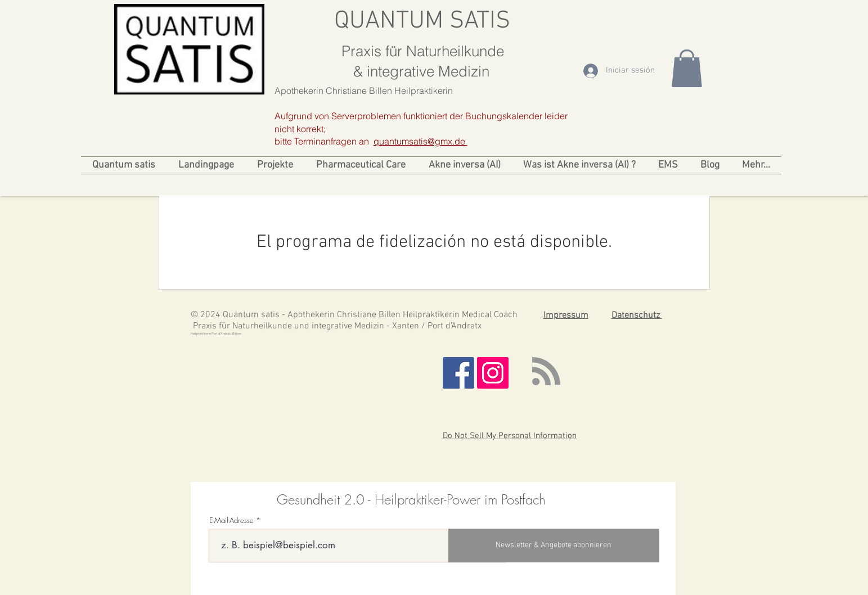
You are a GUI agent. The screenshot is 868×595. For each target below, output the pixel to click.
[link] (687, 68)
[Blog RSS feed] (546, 372)
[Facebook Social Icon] (458, 373)
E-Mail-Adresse (231, 520)
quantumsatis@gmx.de (420, 141)
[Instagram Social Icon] (493, 373)
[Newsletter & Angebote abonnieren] (554, 546)
